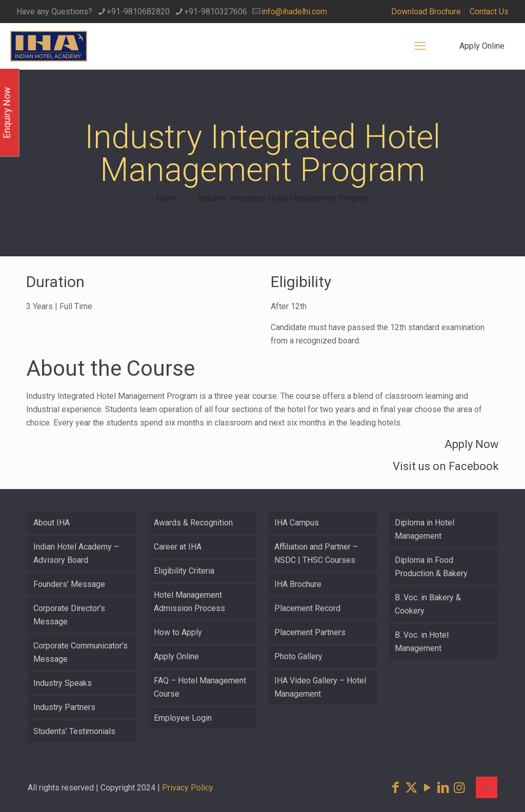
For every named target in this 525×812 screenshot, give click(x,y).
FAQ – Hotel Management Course (200, 687)
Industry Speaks (63, 683)
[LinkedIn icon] (443, 788)
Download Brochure (426, 12)
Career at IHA (178, 547)
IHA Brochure (298, 584)
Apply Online (482, 46)
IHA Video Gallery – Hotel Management (320, 687)
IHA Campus (297, 523)
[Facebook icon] (396, 788)
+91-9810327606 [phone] (216, 12)
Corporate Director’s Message (69, 615)
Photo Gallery (298, 656)
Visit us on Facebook (446, 466)
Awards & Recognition (193, 523)
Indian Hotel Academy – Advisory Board (76, 553)
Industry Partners (64, 707)
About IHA (52, 523)
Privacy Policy (188, 788)
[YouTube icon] (427, 788)
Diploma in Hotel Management (425, 529)
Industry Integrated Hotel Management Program (284, 198)
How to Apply (178, 632)
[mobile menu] (420, 46)
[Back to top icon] (487, 787)
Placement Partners (310, 632)
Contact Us (489, 12)
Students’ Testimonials (74, 731)
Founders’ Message (69, 584)
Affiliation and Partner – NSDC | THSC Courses (316, 553)
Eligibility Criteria (184, 571)
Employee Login (183, 718)
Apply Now (472, 444)
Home (167, 198)
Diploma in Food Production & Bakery (431, 567)
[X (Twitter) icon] (411, 788)
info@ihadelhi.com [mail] (294, 12)
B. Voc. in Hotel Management (422, 642)
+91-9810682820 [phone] (138, 12)
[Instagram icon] (459, 788)
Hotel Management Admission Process (189, 602)
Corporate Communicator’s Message (80, 652)
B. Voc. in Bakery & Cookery (428, 604)
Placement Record (307, 608)
